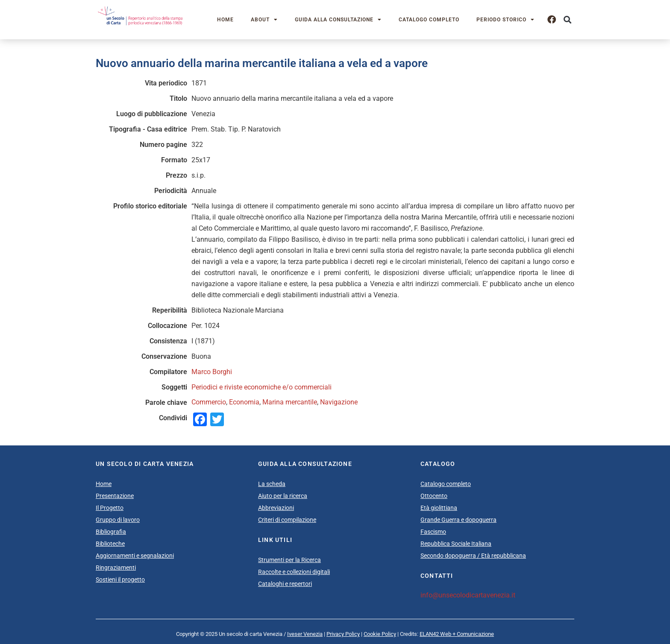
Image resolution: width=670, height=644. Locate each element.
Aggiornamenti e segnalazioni (135, 556)
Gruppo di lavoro (118, 520)
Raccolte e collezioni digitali (294, 572)
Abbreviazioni (276, 508)
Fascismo (433, 532)
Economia (244, 402)
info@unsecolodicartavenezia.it (468, 595)
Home (225, 20)
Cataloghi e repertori (285, 584)
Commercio (209, 402)
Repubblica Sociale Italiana (456, 544)
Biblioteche (110, 544)
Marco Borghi (212, 372)
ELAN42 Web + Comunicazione (457, 634)
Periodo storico (505, 20)
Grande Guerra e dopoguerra (458, 520)
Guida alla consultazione (338, 20)
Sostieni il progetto (120, 580)
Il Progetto (110, 508)
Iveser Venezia (305, 634)
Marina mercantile (290, 402)
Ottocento (434, 496)
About (264, 20)
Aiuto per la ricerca (283, 496)
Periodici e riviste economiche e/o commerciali (262, 387)
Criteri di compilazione (287, 520)
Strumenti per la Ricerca (289, 560)
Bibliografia (111, 532)
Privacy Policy (343, 634)
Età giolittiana (439, 508)
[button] (567, 20)
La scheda (272, 484)
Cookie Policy (380, 634)
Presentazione (115, 496)
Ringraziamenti (116, 568)
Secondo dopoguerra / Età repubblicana (473, 556)
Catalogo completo (429, 20)
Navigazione (339, 402)
